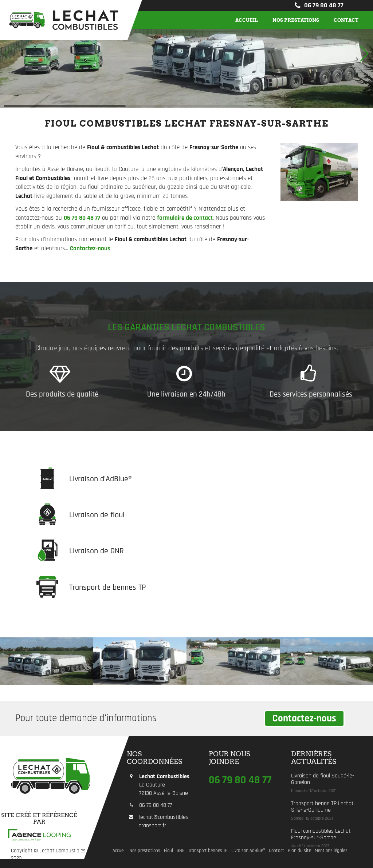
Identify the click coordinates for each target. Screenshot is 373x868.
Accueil (247, 20)
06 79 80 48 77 (318, 5)
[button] (364, 54)
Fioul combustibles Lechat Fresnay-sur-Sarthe (321, 834)
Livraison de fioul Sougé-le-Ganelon (323, 779)
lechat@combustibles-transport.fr (165, 821)
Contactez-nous (304, 718)
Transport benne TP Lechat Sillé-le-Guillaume (322, 807)
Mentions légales (331, 851)
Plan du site (299, 851)
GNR (181, 851)
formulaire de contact (185, 218)
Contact (346, 20)
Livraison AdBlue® (248, 851)
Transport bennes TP (208, 851)
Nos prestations (296, 20)
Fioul (168, 851)
